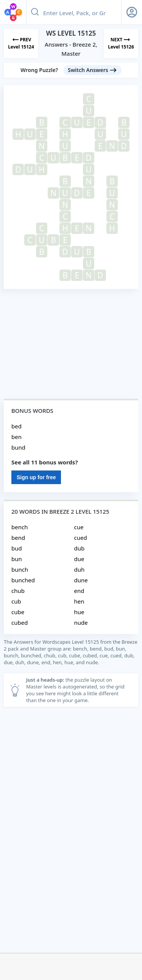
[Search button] (35, 12)
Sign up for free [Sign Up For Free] (36, 477)
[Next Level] (121, 43)
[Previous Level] (21, 43)
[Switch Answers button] (92, 70)
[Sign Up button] (132, 12)
